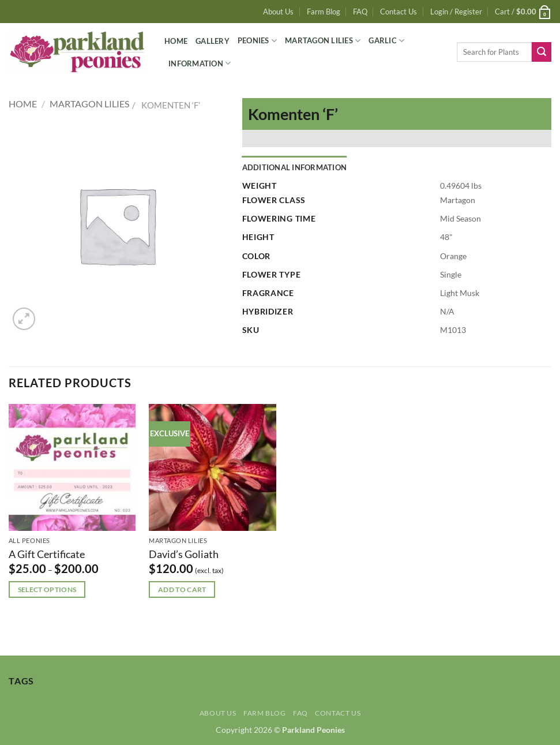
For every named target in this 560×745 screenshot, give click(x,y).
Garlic (386, 41)
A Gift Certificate (47, 554)
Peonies (257, 41)
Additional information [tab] (295, 167)
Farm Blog (324, 12)
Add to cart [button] (182, 589)
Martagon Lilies (323, 41)
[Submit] (542, 52)
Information (200, 63)
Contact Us (399, 12)
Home (176, 41)
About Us (278, 12)
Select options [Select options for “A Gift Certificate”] (47, 589)
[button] (456, 12)
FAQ (360, 12)
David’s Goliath (184, 554)
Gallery (213, 41)
